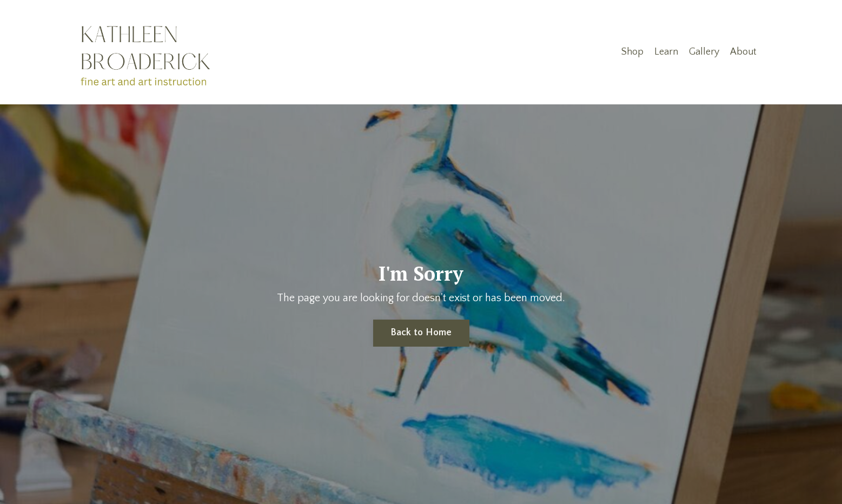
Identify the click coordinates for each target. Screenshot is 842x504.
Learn (666, 52)
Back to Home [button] (421, 333)
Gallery (704, 52)
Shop (632, 52)
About (743, 52)
